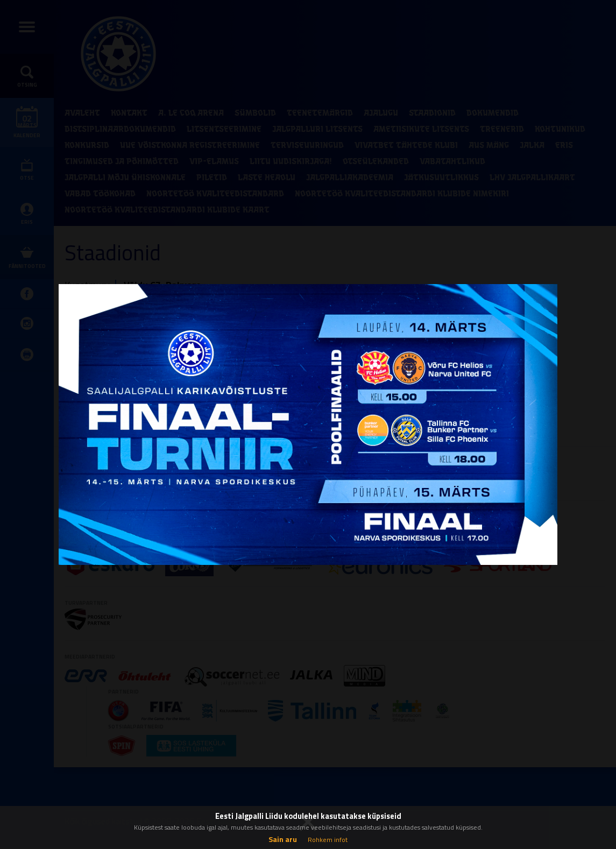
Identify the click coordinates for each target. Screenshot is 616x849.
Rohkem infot (328, 840)
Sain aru (283, 839)
